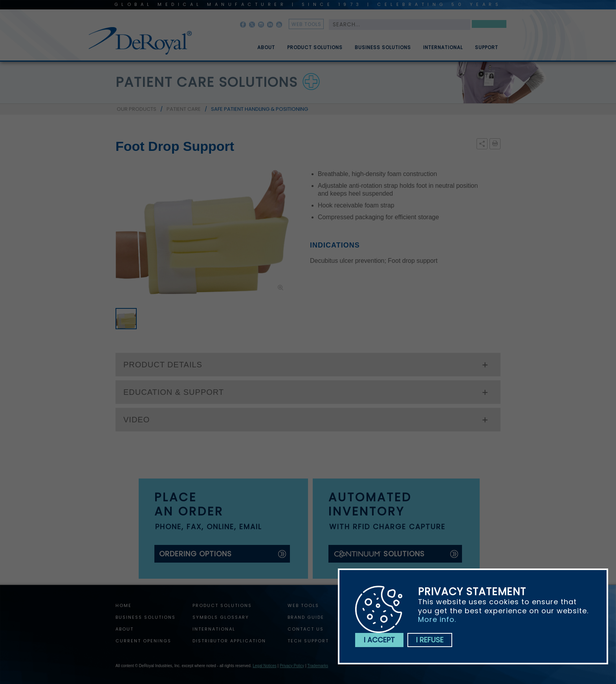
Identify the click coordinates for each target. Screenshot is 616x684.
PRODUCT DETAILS (163, 365)
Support (487, 51)
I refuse (430, 640)
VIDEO (137, 420)
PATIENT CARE (184, 109)
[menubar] (372, 44)
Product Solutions (315, 51)
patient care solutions (207, 82)
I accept (379, 640)
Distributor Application (229, 641)
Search (489, 25)
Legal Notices (265, 666)
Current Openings (143, 641)
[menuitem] (260, 44)
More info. (437, 619)
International (443, 51)
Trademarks (318, 666)
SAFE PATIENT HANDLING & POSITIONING (259, 109)
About (266, 51)
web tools (306, 24)
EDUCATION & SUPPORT (174, 392)
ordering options (195, 554)
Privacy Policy (292, 666)
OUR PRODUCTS (137, 109)
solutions (379, 554)
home (124, 605)
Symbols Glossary (221, 617)
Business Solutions (383, 51)
